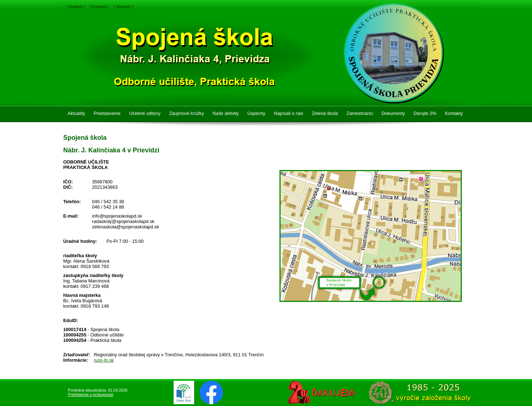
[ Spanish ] (123, 6)
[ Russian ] (99, 6)
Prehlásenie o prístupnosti (91, 394)
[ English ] (76, 6)
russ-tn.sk (104, 360)
